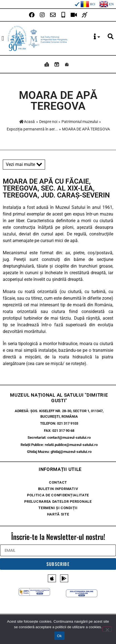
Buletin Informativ (58, 489)
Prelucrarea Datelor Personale (58, 501)
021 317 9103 (68, 423)
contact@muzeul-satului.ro (69, 438)
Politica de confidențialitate (58, 495)
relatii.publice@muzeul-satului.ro (71, 445)
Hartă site (58, 514)
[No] (107, 629)
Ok (59, 636)
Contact (58, 482)
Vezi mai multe (24, 165)
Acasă (27, 122)
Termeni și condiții (58, 508)
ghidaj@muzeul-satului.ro (71, 452)
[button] (3, 38)
